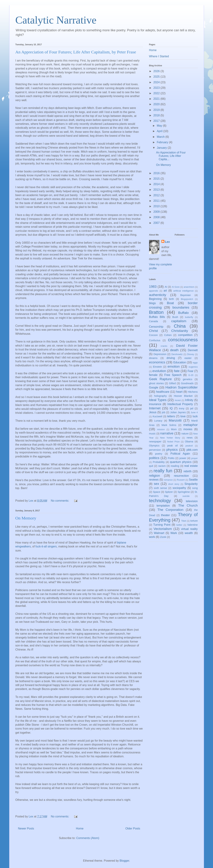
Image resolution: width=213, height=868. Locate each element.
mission (161, 429)
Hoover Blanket (183, 396)
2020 (157, 104)
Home (80, 828)
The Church (188, 505)
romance (168, 480)
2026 (157, 71)
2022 (157, 93)
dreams (153, 358)
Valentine (193, 525)
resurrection (181, 476)
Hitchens (193, 392)
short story (174, 484)
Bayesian (185, 295)
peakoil (189, 446)
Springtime (184, 492)
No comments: (60, 501)
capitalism (179, 321)
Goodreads (187, 383)
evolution (159, 371)
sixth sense (160, 488)
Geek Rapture (160, 379)
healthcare (163, 392)
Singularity (191, 484)
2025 (157, 77)
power (183, 458)
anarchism (189, 287)
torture (194, 521)
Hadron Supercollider (181, 387)
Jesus (153, 412)
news (190, 438)
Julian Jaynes (178, 412)
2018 (157, 115)
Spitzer (169, 492)
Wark (174, 533)
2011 (157, 201)
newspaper (155, 442)
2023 (157, 88)
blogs (152, 303)
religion (155, 476)
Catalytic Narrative (56, 20)
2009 (157, 212)
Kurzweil (157, 416)
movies (188, 429)
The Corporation (170, 510)
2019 (157, 110)
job (164, 412)
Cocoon (154, 335)
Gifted (172, 383)
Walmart (159, 533)
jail (192, 408)
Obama (189, 442)
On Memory (26, 518)
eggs (195, 363)
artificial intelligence (184, 291)
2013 (157, 190)
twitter (179, 525)
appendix (154, 291)
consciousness (183, 340)
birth (172, 299)
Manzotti (175, 420)
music (152, 434)
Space (157, 492)
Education (180, 362)
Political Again (180, 454)
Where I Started (159, 56)
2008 (157, 217)
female (153, 375)
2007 (157, 223)
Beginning (155, 299)
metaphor (190, 425)
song (195, 488)
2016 (157, 173)
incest (178, 400)
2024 (157, 82)
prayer (194, 458)
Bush (175, 317)
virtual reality (189, 529)
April (160, 131)
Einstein (157, 367)
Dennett (193, 350)
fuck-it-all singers (46, 546)
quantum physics (181, 462)
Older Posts (133, 828)
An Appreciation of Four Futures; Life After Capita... (171, 156)
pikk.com (192, 450)
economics (157, 362)
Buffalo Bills (157, 317)
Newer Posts (26, 828)
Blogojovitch (187, 299)
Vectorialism (163, 529)
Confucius (155, 340)
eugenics (193, 367)
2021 (157, 99)
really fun (163, 471)
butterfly (189, 317)
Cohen (168, 335)
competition (185, 335)
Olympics (154, 446)
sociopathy (179, 488)
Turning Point (162, 525)
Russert (181, 480)
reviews (154, 480)
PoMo (171, 458)
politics (154, 458)
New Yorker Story (170, 438)
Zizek (163, 537)
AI (166, 287)
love (183, 416)
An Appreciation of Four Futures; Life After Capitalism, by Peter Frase (76, 52)
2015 (157, 179)
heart (179, 392)
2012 (157, 195)
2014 (157, 184)
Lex (167, 242)
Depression (160, 354)
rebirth (187, 471)
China (180, 326)
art (165, 291)
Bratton (156, 312)
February (163, 142)
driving (171, 358)
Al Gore (176, 287)
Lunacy (158, 421)
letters (171, 416)
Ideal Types (158, 400)
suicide (186, 496)
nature (185, 434)
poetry (159, 454)
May (160, 126)
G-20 (191, 375)
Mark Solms (169, 425)
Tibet (184, 521)
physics (172, 450)
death (174, 350)
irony (182, 408)
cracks (164, 346)
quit (151, 466)
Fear (190, 371)
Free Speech (173, 375)
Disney (191, 354)
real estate (191, 466)
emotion (174, 366)
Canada (154, 321)
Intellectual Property (180, 404)
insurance (155, 404)
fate (177, 371)
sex (157, 484)
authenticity (158, 295)
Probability (159, 462)
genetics (188, 379)
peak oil (173, 446)
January (162, 148)
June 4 (194, 412)
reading (175, 466)
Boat (170, 303)
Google (154, 387)
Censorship (156, 327)
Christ (154, 331)
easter (188, 358)
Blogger (124, 861)
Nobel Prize (174, 442)
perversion (155, 450)
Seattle (193, 480)
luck (195, 416)
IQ (171, 408)
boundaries (181, 307)
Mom (174, 429)
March (161, 137)
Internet (155, 408)
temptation (163, 506)
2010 (157, 206)
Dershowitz (177, 354)
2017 (157, 121)
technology (160, 501)
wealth (189, 533)
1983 (153, 287)
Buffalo (183, 313)
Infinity (189, 400)
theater (165, 515)
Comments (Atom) (88, 838)
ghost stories (156, 383)
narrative (167, 433)
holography (160, 396)
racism (162, 466)
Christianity (180, 331)
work (152, 537)
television (192, 501)
